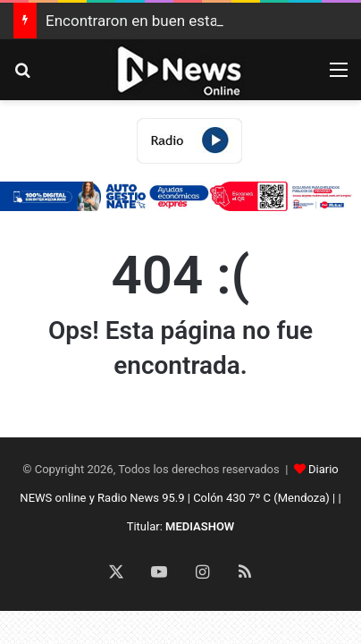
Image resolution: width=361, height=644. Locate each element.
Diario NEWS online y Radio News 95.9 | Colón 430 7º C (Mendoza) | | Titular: (180, 498)
